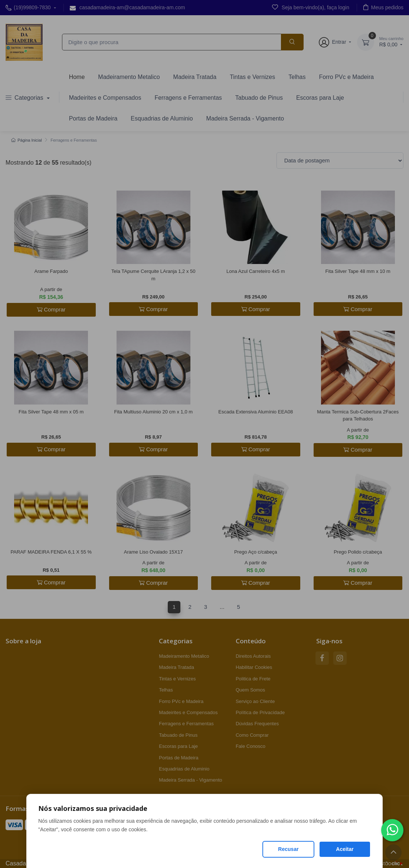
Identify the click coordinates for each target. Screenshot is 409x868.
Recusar (288, 849)
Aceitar (345, 849)
